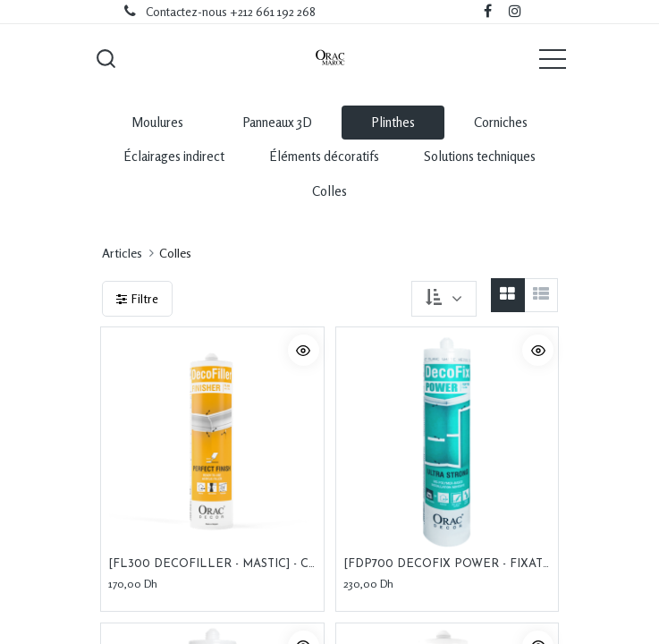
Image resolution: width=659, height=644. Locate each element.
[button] (106, 58)
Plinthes (393, 122)
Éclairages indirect (174, 156)
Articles (122, 253)
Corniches (501, 122)
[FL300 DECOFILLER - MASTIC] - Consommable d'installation (212, 564)
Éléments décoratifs (324, 156)
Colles (329, 191)
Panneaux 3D (277, 122)
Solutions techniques (480, 156)
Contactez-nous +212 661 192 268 (231, 12)
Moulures (157, 122)
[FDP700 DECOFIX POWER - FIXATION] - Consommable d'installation (448, 564)
